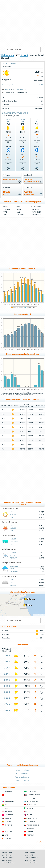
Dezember (36, 215)
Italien (30, 808)
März (5, 212)
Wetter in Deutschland (31, 863)
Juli (19, 212)
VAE (6, 835)
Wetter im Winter (23, 770)
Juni (3, 116)
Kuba (29, 812)
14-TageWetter (7, 193)
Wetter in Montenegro (8, 863)
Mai (19, 206)
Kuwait (24, 55)
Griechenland (33, 801)
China (7, 795)
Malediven (9, 815)
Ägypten (8, 791)
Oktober (36, 209)
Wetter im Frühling (22, 774)
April (5, 215)
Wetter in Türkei (7, 855)
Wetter (29, 193)
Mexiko (8, 818)
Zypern (8, 838)
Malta (30, 815)
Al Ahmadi (5, 634)
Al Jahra (5, 631)
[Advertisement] (22, 24)
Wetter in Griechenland (31, 858)
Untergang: (21, 89)
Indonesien (32, 805)
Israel (7, 808)
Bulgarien (32, 791)
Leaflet (36, 615)
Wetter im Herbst (22, 780)
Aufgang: (8, 89)
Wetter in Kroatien (30, 860)
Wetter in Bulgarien (8, 858)
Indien (7, 805)
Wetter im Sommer (22, 777)
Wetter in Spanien (7, 860)
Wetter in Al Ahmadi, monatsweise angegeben (23, 202)
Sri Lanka (31, 822)
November (36, 212)
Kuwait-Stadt (6, 638)
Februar (6, 209)
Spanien (8, 822)
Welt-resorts (7, 55)
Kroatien (9, 812)
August (21, 215)
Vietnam (31, 835)
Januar (6, 206)
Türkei (30, 832)
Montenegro (33, 818)
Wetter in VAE (29, 855)
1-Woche (32, 180)
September (37, 206)
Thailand (9, 825)
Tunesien (9, 832)
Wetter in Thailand (30, 852)
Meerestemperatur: (8, 85)
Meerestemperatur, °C (23, 314)
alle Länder (40, 842)
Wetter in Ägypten (7, 852)
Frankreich (10, 801)
